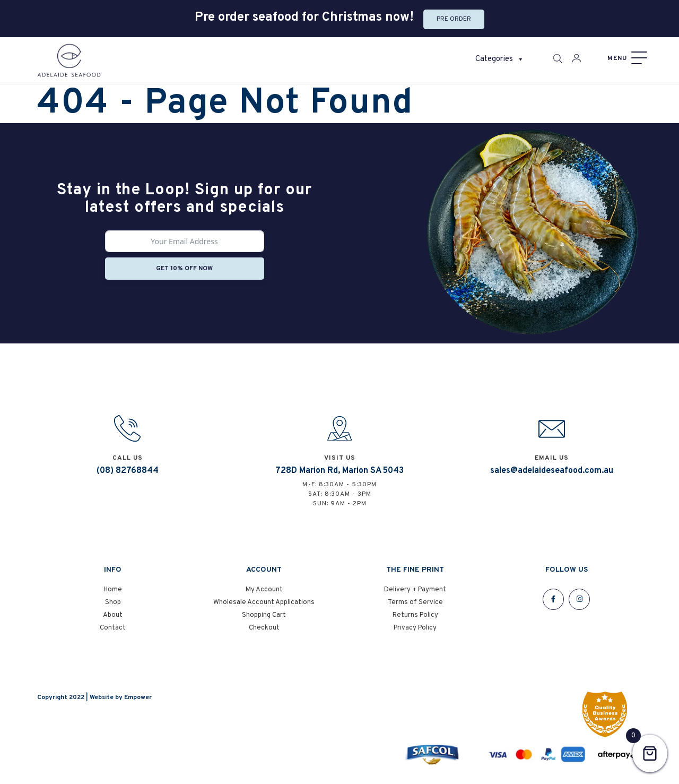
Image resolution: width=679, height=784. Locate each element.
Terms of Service (415, 602)
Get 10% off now (184, 269)
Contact (113, 628)
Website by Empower (121, 697)
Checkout (264, 628)
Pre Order (454, 19)
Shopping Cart (264, 615)
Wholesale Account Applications (264, 602)
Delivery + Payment (415, 590)
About (113, 615)
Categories (500, 59)
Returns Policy (415, 615)
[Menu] (626, 58)
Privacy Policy (415, 628)
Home (113, 590)
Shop (113, 602)
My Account (264, 590)
